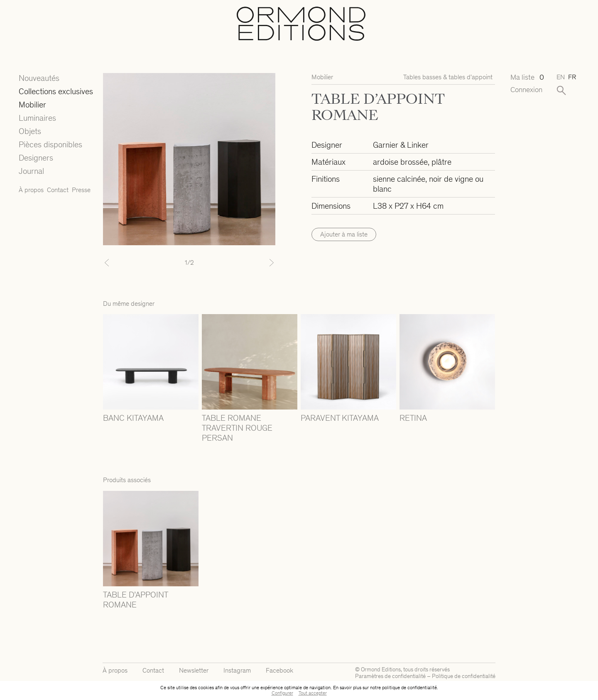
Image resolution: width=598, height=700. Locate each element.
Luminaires (37, 118)
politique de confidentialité (409, 688)
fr (572, 77)
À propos (31, 190)
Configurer (282, 693)
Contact (58, 190)
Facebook (279, 670)
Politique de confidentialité (464, 676)
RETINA (413, 418)
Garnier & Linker (401, 145)
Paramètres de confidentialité (390, 676)
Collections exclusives (56, 91)
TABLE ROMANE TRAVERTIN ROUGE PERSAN (237, 428)
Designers (36, 158)
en (561, 77)
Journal (31, 171)
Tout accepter (313, 693)
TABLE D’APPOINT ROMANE (135, 600)
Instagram (237, 670)
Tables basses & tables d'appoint (448, 77)
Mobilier (32, 105)
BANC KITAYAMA (133, 418)
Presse (81, 190)
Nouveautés (39, 78)
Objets (30, 131)
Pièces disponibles (50, 144)
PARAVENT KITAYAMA (340, 418)
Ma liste (527, 77)
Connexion (526, 90)
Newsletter (194, 670)
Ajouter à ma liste (344, 234)
